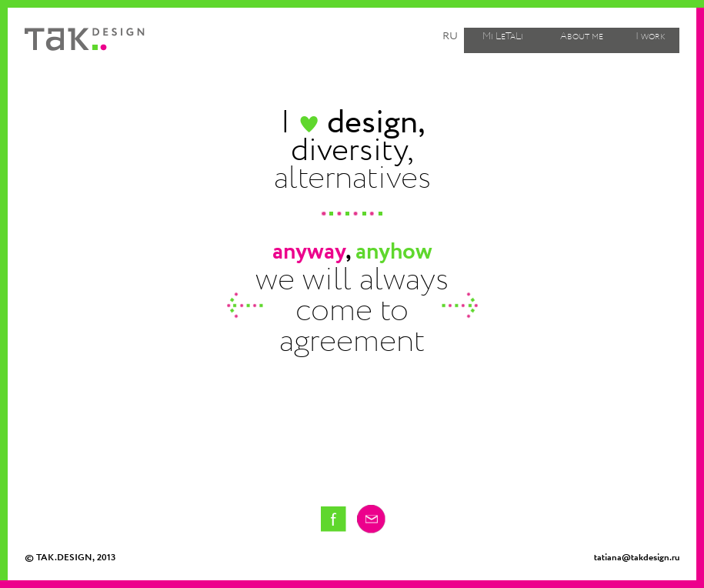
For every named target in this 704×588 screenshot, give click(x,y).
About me (582, 37)
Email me (371, 519)
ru (450, 35)
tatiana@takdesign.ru (637, 558)
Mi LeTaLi (503, 37)
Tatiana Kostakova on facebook (334, 519)
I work (651, 37)
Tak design (85, 39)
